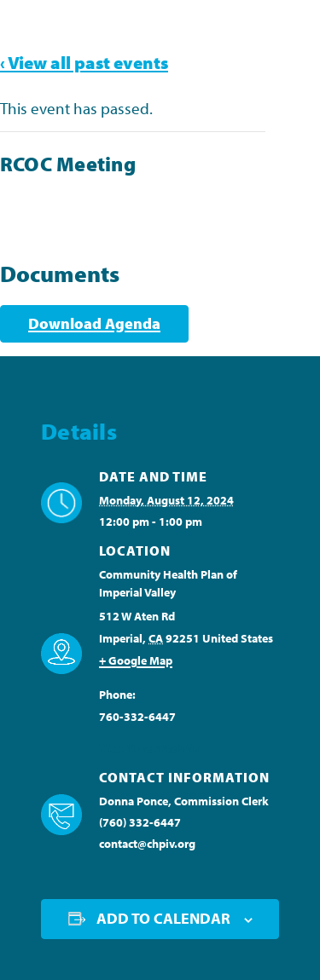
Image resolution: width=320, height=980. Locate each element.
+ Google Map (136, 660)
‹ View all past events (84, 62)
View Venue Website (151, 748)
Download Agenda (94, 323)
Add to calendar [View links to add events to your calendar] (163, 918)
